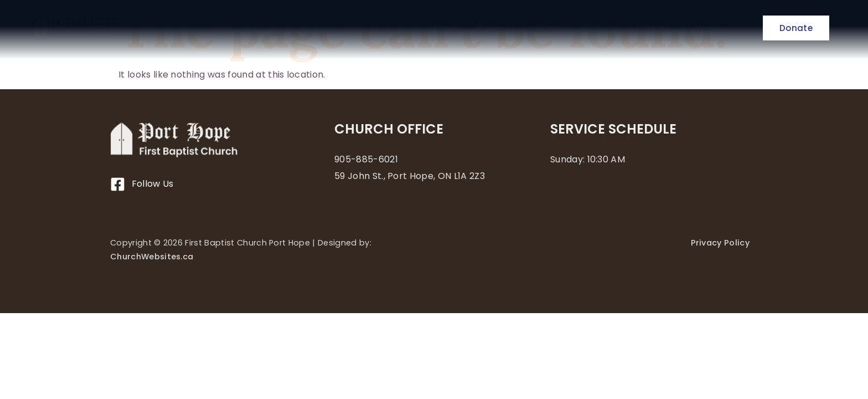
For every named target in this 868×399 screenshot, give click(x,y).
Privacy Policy (720, 243)
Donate (796, 28)
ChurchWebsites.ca (152, 257)
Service (542, 25)
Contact (706, 25)
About (491, 25)
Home (443, 25)
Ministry (598, 25)
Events (651, 25)
